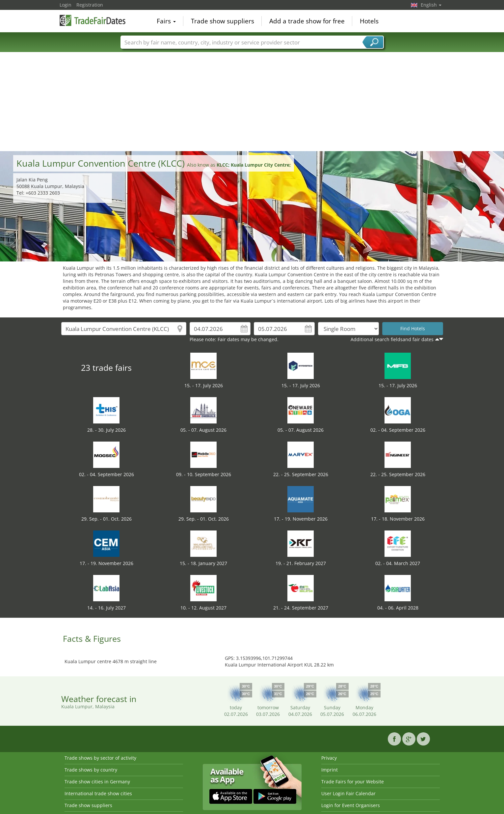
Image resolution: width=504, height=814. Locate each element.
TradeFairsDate (93, 20)
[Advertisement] (252, 102)
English (431, 5)
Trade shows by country (91, 770)
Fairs (166, 21)
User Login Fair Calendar (348, 793)
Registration (90, 5)
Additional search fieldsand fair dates (392, 339)
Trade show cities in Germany (97, 782)
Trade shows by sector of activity (100, 758)
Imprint (330, 770)
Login (66, 5)
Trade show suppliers (223, 21)
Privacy (329, 758)
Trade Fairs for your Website (353, 782)
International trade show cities (98, 793)
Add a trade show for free (307, 21)
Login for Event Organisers (351, 805)
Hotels (369, 21)
